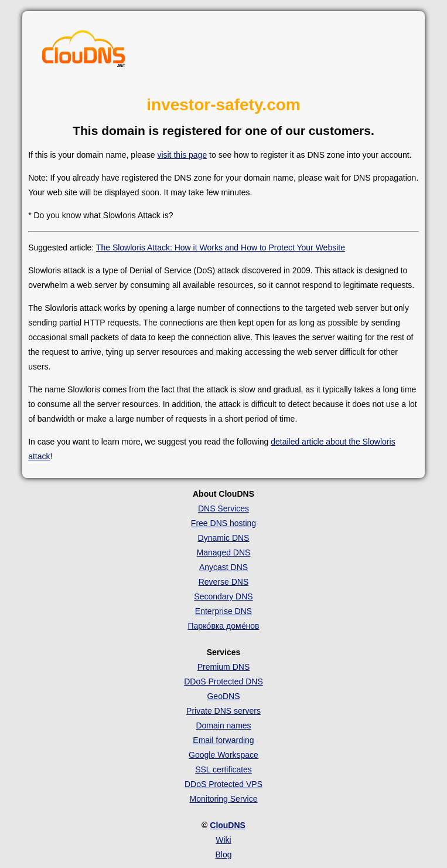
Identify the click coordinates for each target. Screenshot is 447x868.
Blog (223, 855)
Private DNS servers (223, 711)
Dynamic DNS (224, 538)
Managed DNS (224, 552)
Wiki (223, 840)
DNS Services (223, 508)
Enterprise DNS (223, 611)
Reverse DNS (224, 582)
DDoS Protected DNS (223, 681)
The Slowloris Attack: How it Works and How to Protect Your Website (221, 247)
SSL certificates (223, 769)
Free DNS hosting (223, 523)
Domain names (223, 725)
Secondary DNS (223, 596)
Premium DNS (223, 667)
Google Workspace (223, 755)
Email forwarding (223, 740)
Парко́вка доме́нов (224, 626)
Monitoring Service (224, 799)
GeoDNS (223, 696)
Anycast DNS (223, 567)
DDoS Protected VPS (223, 784)
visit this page (182, 155)
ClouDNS (228, 825)
